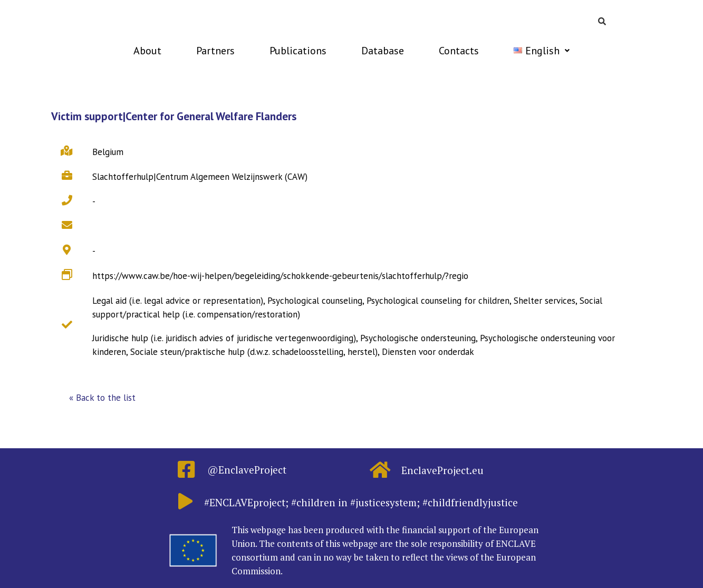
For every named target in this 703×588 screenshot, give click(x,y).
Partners (215, 51)
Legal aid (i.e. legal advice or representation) (178, 301)
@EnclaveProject (247, 470)
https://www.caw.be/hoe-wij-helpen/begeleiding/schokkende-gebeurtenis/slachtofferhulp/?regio (280, 276)
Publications (298, 51)
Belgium (108, 152)
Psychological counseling (315, 301)
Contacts (459, 51)
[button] (102, 398)
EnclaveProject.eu (442, 470)
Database (383, 51)
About (147, 51)
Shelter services (545, 301)
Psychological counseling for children (438, 301)
